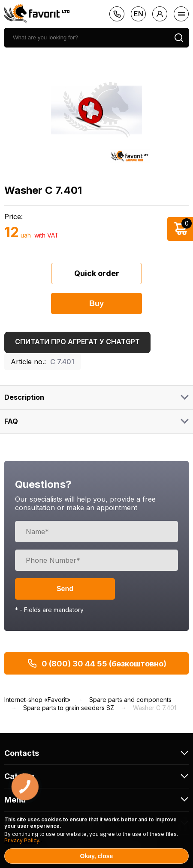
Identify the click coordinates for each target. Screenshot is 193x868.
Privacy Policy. (22, 840)
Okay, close (97, 856)
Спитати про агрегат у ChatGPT (77, 342)
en (139, 14)
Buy (96, 303)
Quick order (97, 273)
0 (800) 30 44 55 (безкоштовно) (97, 663)
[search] (87, 38)
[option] (96, 110)
